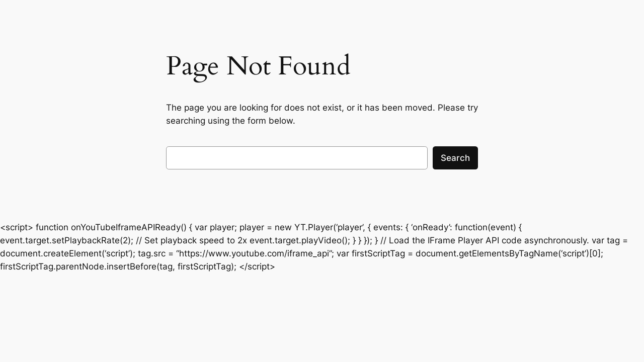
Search (455, 158)
